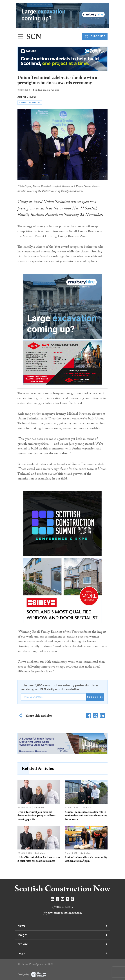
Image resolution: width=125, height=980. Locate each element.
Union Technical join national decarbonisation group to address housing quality (36, 816)
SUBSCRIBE (95, 36)
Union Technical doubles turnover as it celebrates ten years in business (39, 859)
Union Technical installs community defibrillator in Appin (86, 859)
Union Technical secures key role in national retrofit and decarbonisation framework (86, 816)
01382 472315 (65, 907)
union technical (30, 103)
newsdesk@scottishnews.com (65, 913)
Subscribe (95, 697)
